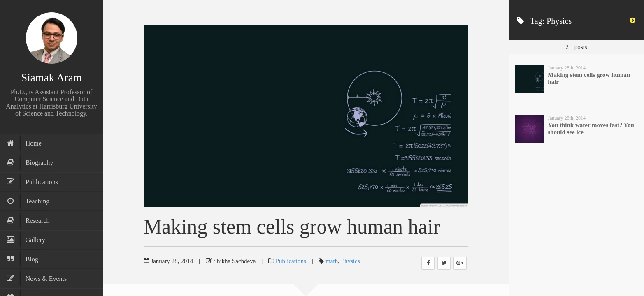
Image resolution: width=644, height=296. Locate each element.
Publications (291, 261)
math (332, 261)
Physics (351, 261)
